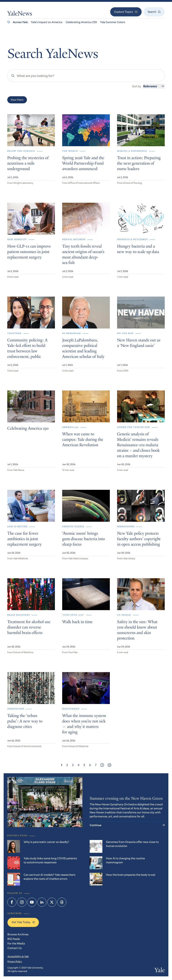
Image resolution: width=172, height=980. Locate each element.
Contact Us (15, 948)
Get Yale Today (23, 922)
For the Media (16, 943)
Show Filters (17, 100)
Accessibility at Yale (18, 956)
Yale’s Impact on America (47, 22)
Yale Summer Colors (113, 22)
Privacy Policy (15, 961)
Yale (160, 971)
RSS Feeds (14, 939)
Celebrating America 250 (81, 22)
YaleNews (20, 14)
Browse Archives (18, 934)
